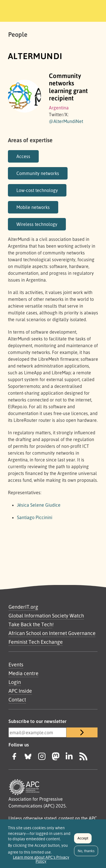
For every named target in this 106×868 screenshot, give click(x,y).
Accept (83, 841)
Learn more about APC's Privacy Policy (41, 861)
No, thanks (86, 853)
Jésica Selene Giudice (39, 505)
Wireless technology (37, 224)
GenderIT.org (23, 607)
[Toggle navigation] (94, 10)
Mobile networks (33, 207)
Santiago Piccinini (35, 517)
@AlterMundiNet (66, 121)
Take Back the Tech (30, 624)
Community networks (38, 173)
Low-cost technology (37, 190)
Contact (17, 699)
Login (15, 682)
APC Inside (20, 691)
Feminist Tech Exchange (36, 642)
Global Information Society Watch (46, 616)
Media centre (23, 673)
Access (23, 156)
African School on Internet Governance (52, 633)
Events (16, 664)
